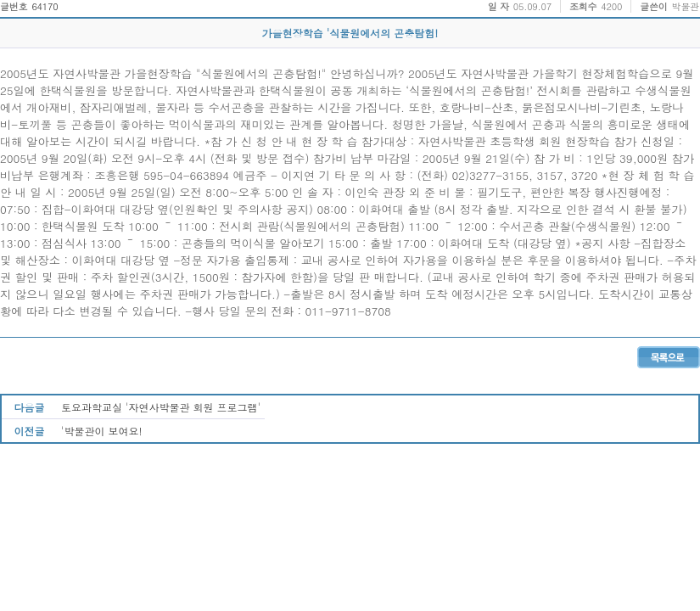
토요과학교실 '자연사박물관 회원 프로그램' (161, 407)
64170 (45, 6)
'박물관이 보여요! (102, 431)
